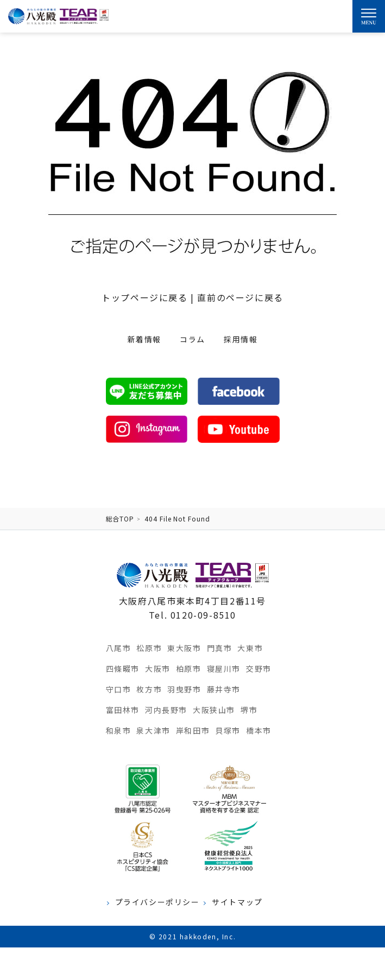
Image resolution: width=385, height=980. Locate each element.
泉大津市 (153, 730)
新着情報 (144, 339)
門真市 (220, 648)
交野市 (259, 669)
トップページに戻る (144, 297)
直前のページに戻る (240, 297)
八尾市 (119, 648)
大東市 (250, 648)
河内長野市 (166, 710)
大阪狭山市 (214, 710)
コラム (193, 339)
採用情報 (241, 339)
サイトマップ (237, 902)
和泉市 (119, 730)
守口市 (119, 689)
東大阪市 (184, 648)
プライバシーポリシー (157, 902)
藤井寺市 (224, 689)
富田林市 (123, 710)
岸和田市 (193, 730)
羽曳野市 (184, 689)
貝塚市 (228, 730)
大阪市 (158, 669)
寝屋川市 (224, 669)
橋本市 (259, 730)
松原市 (149, 648)
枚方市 (149, 689)
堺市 (249, 710)
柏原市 (189, 669)
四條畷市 (123, 669)
